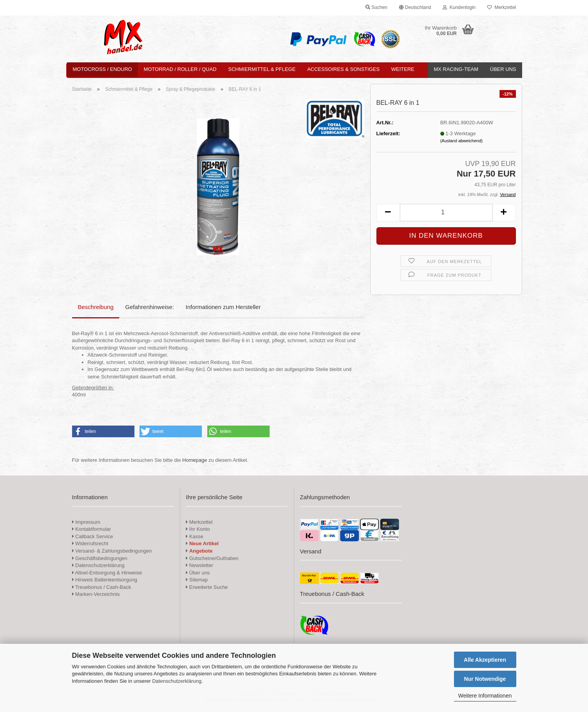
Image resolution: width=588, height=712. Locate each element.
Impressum (88, 522)
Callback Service (93, 536)
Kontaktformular (92, 529)
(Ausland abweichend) (462, 141)
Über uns (503, 69)
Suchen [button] (376, 7)
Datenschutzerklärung (177, 681)
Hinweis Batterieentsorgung (105, 580)
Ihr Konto (198, 529)
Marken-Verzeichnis (96, 594)
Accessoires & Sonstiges (343, 69)
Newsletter (200, 565)
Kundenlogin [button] (459, 7)
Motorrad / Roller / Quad (180, 69)
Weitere (403, 69)
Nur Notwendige (485, 679)
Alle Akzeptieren (485, 660)
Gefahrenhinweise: (149, 307)
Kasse (195, 536)
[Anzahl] (446, 213)
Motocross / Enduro (102, 69)
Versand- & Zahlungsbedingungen (112, 551)
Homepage (195, 460)
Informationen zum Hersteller (223, 307)
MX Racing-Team (456, 69)
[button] (415, 8)
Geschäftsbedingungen (100, 558)
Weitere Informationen (485, 696)
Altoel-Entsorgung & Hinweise (107, 573)
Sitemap (197, 580)
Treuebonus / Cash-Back (102, 587)
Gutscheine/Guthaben (212, 558)
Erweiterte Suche (207, 587)
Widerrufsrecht (90, 543)
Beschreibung (96, 307)
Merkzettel (501, 7)
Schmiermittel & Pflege (262, 69)
